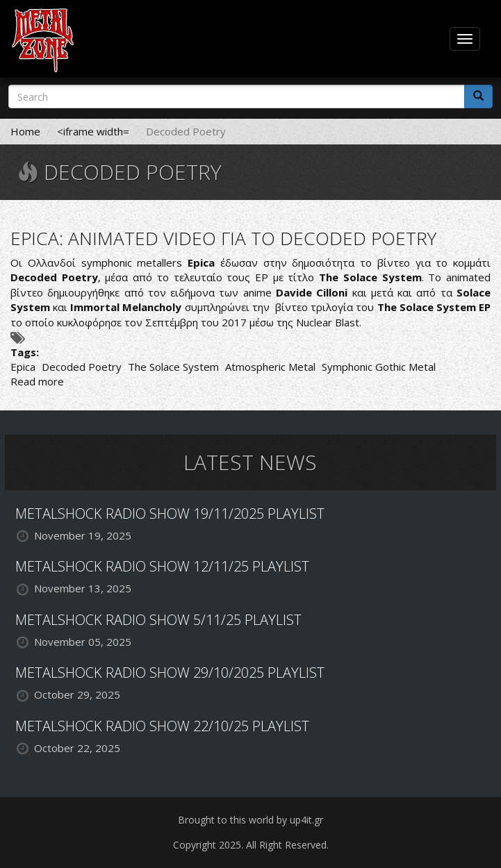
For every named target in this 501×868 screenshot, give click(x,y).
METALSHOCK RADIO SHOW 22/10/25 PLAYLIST (162, 726)
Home (25, 131)
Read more (37, 381)
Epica (23, 367)
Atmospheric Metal (270, 367)
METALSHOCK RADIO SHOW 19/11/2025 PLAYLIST (170, 514)
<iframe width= (93, 131)
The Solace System (173, 367)
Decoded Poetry (82, 367)
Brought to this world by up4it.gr (250, 820)
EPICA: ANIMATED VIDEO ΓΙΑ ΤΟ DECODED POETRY (223, 238)
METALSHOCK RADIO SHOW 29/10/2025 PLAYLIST (170, 673)
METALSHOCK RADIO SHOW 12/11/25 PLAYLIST (162, 566)
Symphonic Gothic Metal (379, 367)
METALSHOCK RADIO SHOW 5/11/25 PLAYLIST (158, 620)
